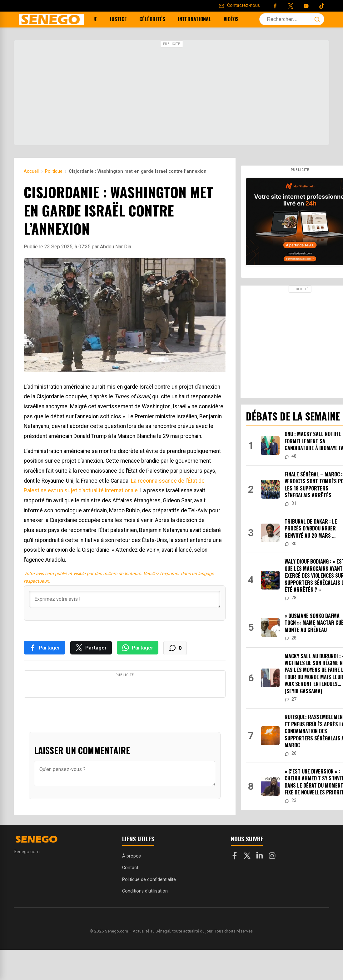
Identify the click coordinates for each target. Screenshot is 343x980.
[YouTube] (306, 6)
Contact (130, 889)
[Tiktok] (322, 6)
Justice (114, 19)
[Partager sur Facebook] (45, 648)
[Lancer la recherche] (317, 19)
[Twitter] (291, 6)
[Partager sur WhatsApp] (138, 648)
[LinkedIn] (260, 878)
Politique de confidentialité (149, 900)
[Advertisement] (171, 93)
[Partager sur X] (91, 648)
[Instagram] (272, 878)
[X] (247, 878)
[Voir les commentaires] (175, 648)
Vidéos (226, 19)
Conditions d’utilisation (145, 912)
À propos (132, 877)
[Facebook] (275, 6)
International (190, 19)
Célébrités (148, 19)
